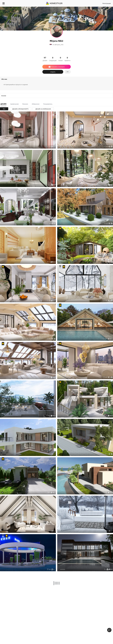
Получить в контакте (56, 67)
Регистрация (107, 3)
